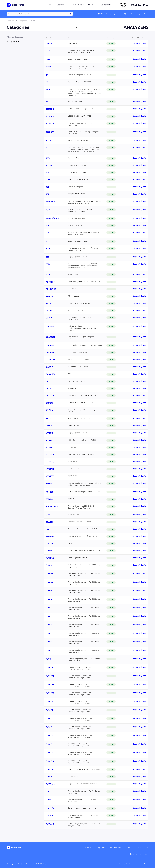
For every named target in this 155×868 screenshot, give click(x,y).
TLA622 (49, 642)
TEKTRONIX (111, 44)
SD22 (48, 515)
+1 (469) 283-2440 (138, 5)
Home (50, 5)
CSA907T (50, 353)
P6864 (49, 483)
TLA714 (49, 777)
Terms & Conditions (126, 864)
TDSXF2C (50, 544)
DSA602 (49, 389)
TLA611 (49, 599)
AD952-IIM (50, 282)
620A (48, 257)
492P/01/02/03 (52, 218)
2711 (47, 75)
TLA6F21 (49, 736)
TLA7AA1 (50, 815)
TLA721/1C (50, 808)
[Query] (40, 14)
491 (47, 187)
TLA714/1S (50, 784)
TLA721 (49, 800)
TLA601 (49, 565)
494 (48, 226)
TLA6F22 (50, 744)
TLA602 (49, 574)
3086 (48, 158)
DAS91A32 (50, 360)
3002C (49, 140)
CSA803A (50, 345)
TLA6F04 (50, 693)
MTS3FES (50, 462)
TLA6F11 (49, 702)
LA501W (49, 426)
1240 (48, 51)
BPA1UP (49, 311)
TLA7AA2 (50, 824)
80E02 (49, 264)
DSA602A (50, 396)
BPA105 (49, 303)
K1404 (49, 419)
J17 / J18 (49, 410)
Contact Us (106, 5)
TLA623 (49, 650)
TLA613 (49, 616)
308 (47, 148)
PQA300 (50, 492)
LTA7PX (49, 433)
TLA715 (49, 791)
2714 (48, 89)
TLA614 (49, 625)
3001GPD (50, 109)
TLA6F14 (50, 727)
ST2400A (50, 536)
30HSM (49, 173)
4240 (48, 180)
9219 (48, 275)
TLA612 (49, 608)
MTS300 (49, 440)
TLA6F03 (50, 684)
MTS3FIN (50, 469)
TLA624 (49, 659)
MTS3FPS (50, 476)
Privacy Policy (143, 864)
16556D (49, 66)
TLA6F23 (50, 753)
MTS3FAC (50, 447)
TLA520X (50, 558)
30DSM (49, 165)
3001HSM (50, 123)
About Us (92, 5)
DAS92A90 (51, 374)
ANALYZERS (35, 21)
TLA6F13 (49, 719)
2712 (48, 82)
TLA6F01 (50, 667)
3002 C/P (50, 132)
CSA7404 (50, 326)
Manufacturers (77, 5)
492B (48, 210)
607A (48, 248)
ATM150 (49, 296)
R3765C (49, 499)
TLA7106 (50, 770)
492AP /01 (50, 201)
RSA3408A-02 (52, 506)
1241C (48, 59)
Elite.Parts (11, 21)
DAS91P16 (50, 367)
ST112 (48, 529)
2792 (48, 102)
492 (47, 194)
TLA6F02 (50, 676)
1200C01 (49, 44)
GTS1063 (50, 403)
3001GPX (50, 116)
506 (47, 241)
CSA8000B (51, 337)
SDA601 (49, 522)
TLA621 (49, 633)
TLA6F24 (50, 761)
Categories (62, 5)
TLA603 (49, 582)
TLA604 (49, 591)
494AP (49, 233)
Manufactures (115, 848)
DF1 (47, 381)
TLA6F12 (49, 710)
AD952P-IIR (51, 289)
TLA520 (49, 551)
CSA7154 (50, 318)
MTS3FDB (50, 455)
